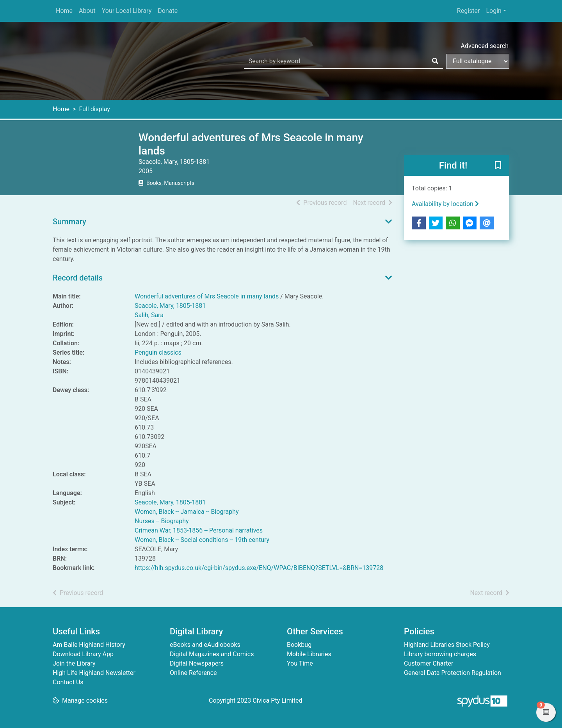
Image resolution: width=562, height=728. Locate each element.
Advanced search (485, 46)
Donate (168, 11)
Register (469, 11)
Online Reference (193, 673)
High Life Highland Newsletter (94, 673)
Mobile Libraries (309, 654)
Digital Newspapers (197, 663)
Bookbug (299, 645)
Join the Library (74, 663)
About (87, 11)
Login (494, 11)
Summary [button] (69, 222)
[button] (498, 166)
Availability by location (445, 204)
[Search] (435, 61)
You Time (300, 663)
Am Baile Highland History (89, 645)
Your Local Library (127, 11)
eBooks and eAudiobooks (205, 645)
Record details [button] (78, 278)
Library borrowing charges (440, 654)
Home (64, 11)
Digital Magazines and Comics (212, 654)
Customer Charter (429, 663)
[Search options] (478, 61)
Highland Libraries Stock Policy (447, 645)
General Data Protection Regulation (453, 673)
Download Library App (83, 654)
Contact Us (68, 682)
